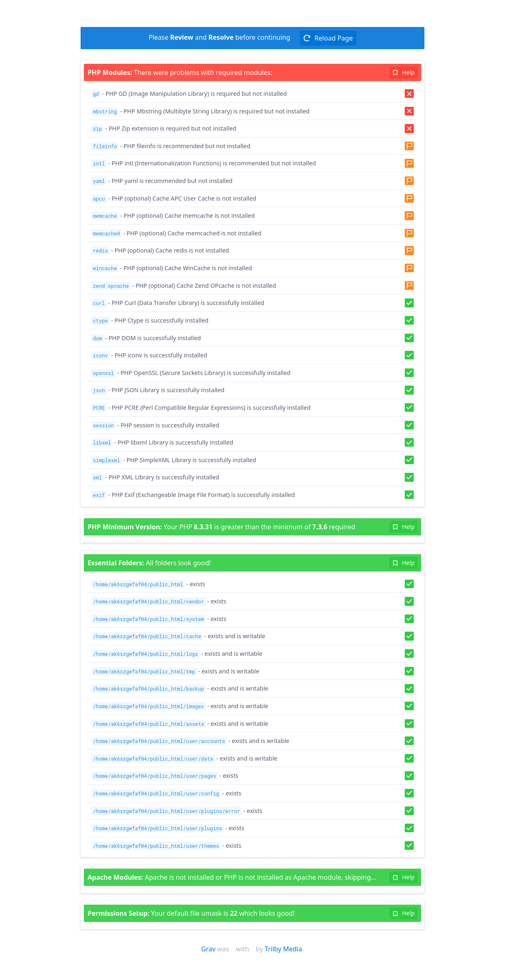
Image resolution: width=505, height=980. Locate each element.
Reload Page (328, 38)
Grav (209, 949)
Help (404, 72)
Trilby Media (283, 949)
